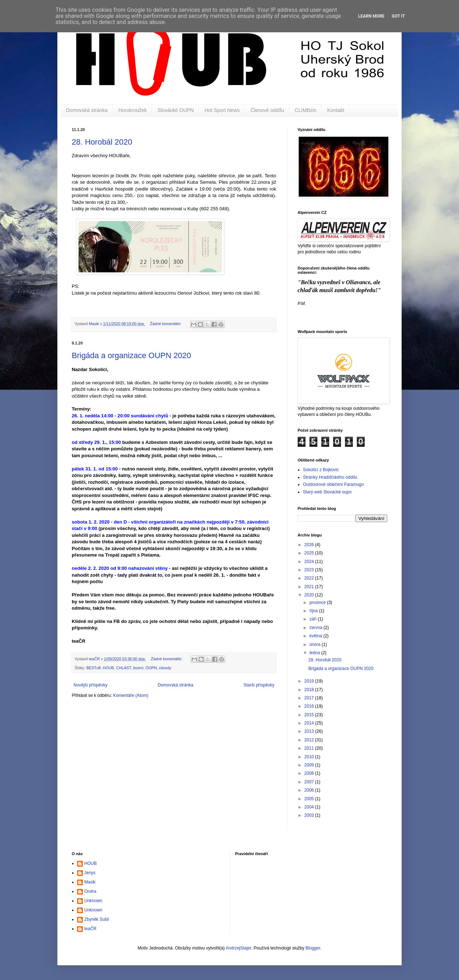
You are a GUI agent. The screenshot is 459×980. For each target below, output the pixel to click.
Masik (90, 882)
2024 (310, 562)
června (316, 628)
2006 (310, 790)
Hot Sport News (222, 110)
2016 (310, 706)
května (316, 636)
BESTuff (94, 668)
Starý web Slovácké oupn (327, 492)
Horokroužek (133, 110)
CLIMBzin (306, 110)
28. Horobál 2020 (102, 142)
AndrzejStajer (238, 948)
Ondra (90, 891)
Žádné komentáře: (166, 324)
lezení (138, 668)
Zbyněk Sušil (97, 919)
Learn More (372, 16)
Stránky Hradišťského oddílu (330, 477)
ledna (315, 653)
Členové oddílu (267, 110)
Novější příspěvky (91, 685)
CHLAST (124, 668)
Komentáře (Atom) (131, 695)
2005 (310, 799)
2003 (310, 815)
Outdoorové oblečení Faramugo (333, 484)
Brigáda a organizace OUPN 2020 (131, 355)
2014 (310, 723)
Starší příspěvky (259, 685)
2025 (310, 553)
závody (165, 668)
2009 (310, 765)
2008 (310, 773)
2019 (310, 681)
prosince (318, 602)
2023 (310, 570)
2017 (310, 698)
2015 (310, 715)
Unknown (93, 901)
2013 (310, 731)
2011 (310, 748)
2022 (310, 578)
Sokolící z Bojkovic (321, 470)
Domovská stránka (87, 110)
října (314, 611)
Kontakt (336, 110)
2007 (310, 782)
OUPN (151, 668)
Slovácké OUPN (176, 110)
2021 (310, 587)
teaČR (90, 929)
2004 (310, 807)
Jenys (90, 873)
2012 (310, 740)
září (314, 619)
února (316, 644)
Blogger (313, 948)
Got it (398, 16)
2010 (310, 757)
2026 (310, 545)
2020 (310, 595)
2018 (310, 690)
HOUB (108, 668)
